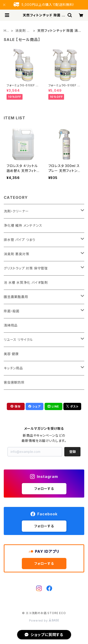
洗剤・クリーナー (16, 211)
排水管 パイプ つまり (20, 240)
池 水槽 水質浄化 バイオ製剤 (26, 282)
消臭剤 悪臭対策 (23, 31)
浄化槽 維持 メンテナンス (23, 225)
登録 (73, 452)
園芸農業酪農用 (16, 297)
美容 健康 (11, 354)
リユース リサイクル (18, 340)
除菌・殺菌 (12, 311)
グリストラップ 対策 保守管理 (26, 268)
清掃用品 (11, 325)
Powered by (44, 620)
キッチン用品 (13, 368)
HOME (6, 31)
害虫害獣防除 (14, 382)
